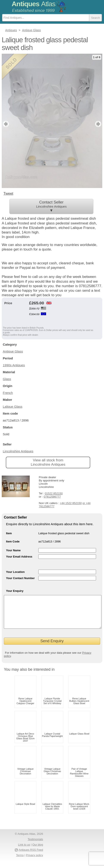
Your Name (13, 550)
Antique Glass (13, 351)
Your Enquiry (15, 591)
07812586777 (52, 497)
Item (9, 533)
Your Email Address (19, 557)
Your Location (15, 572)
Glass (7, 379)
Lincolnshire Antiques (18, 451)
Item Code (13, 541)
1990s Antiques (14, 365)
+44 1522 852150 (71, 503)
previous (5, 124)
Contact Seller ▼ (51, 206)
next (99, 124)
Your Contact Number (20, 578)
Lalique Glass (13, 407)
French (8, 393)
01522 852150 (54, 493)
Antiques (33, 4)
